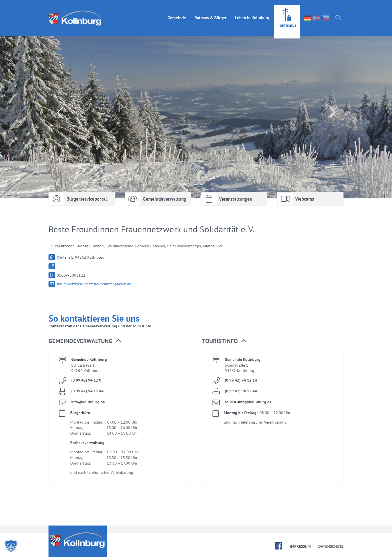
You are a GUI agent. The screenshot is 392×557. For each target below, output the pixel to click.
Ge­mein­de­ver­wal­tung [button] (85, 341)
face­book (279, 546)
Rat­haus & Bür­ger (210, 13)
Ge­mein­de (177, 13)
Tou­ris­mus (287, 20)
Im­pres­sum (300, 546)
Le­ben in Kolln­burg (252, 13)
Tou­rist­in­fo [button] (224, 341)
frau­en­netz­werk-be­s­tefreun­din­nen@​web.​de (94, 284)
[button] (11, 546)
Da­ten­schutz (331, 546)
